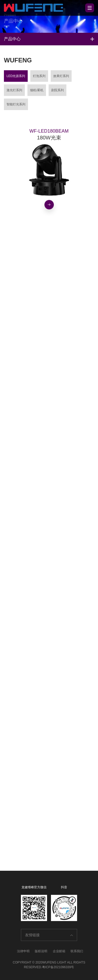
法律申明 (23, 951)
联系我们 (77, 951)
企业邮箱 (59, 951)
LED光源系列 (16, 77)
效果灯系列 (61, 77)
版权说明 (41, 951)
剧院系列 (57, 91)
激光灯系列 (14, 91)
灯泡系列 (39, 77)
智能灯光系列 (16, 105)
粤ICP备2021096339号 (58, 967)
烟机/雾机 (37, 91)
